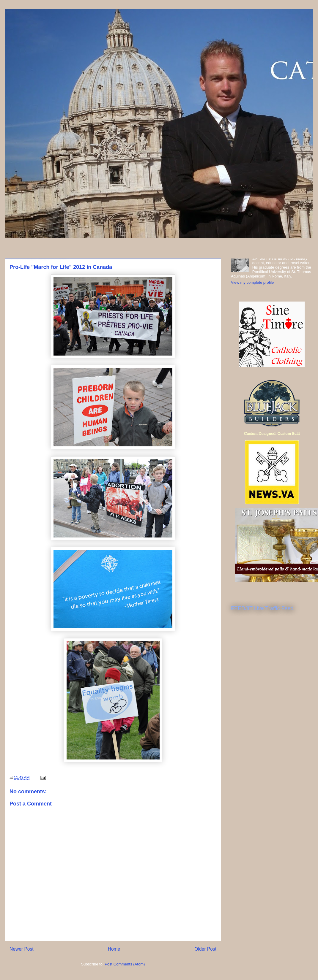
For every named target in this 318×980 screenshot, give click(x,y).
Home (114, 949)
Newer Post (22, 949)
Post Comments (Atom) (125, 964)
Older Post (205, 949)
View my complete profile (252, 282)
